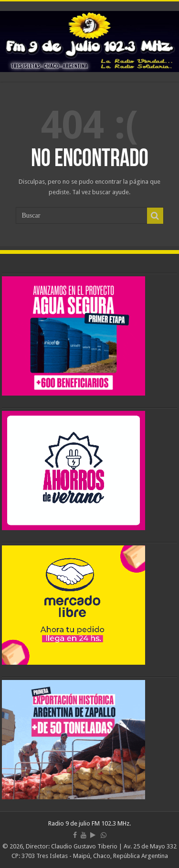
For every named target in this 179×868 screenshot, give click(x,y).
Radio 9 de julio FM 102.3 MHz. (89, 823)
